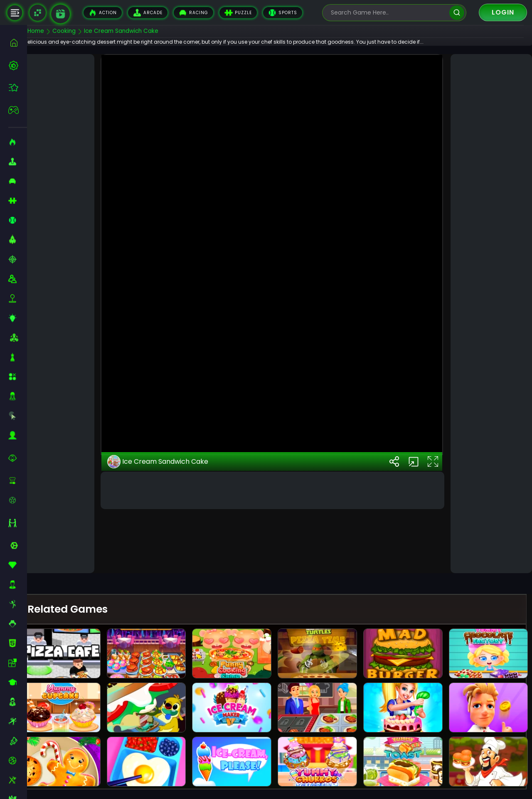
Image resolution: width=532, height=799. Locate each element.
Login (503, 12)
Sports (283, 13)
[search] (457, 13)
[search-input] (388, 13)
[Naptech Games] (38, 13)
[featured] (18, 88)
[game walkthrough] (60, 14)
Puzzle (238, 13)
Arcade (148, 13)
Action (103, 13)
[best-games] (18, 65)
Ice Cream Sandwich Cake (171, 524)
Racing (193, 13)
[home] (18, 43)
